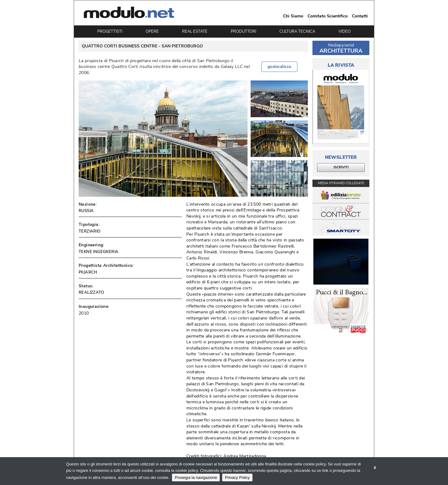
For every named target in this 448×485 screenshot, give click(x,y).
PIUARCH (88, 272)
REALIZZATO (91, 293)
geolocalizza (279, 67)
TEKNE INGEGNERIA (99, 252)
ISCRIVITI (341, 167)
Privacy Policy (237, 478)
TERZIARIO (90, 231)
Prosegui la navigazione (196, 478)
